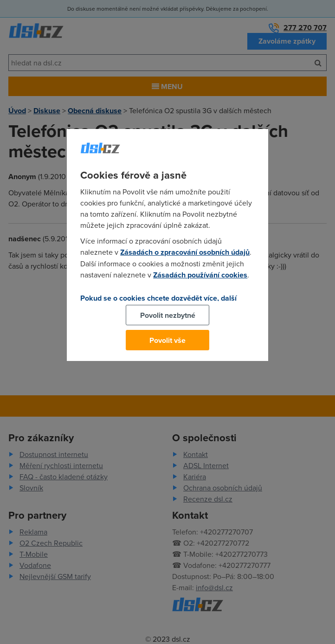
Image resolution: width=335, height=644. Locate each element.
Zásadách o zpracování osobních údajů (185, 252)
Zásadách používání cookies (200, 275)
